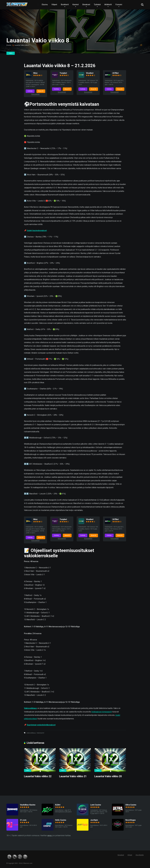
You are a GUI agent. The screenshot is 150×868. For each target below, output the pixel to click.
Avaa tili (41, 91)
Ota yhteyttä (140, 855)
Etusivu (45, 5)
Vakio (11, 53)
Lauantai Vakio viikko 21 (73, 777)
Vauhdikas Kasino (28, 805)
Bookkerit (65, 5)
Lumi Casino (96, 805)
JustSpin (94, 820)
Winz (36, 73)
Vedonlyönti (40, 733)
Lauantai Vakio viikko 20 (108, 777)
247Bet (116, 73)
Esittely (30, 91)
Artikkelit (108, 5)
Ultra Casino (131, 805)
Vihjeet (54, 5)
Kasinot (76, 5)
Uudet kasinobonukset (37, 231)
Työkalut (97, 5)
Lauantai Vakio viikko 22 (38, 777)
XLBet (58, 805)
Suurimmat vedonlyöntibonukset (41, 725)
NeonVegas (131, 820)
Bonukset (86, 5)
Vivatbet (90, 73)
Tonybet (63, 73)
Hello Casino (61, 820)
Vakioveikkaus (30, 709)
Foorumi (119, 5)
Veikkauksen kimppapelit (102, 712)
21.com (23, 820)
